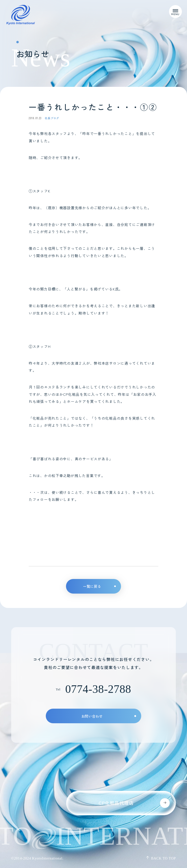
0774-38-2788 (98, 689)
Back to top (161, 858)
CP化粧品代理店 (134, 803)
